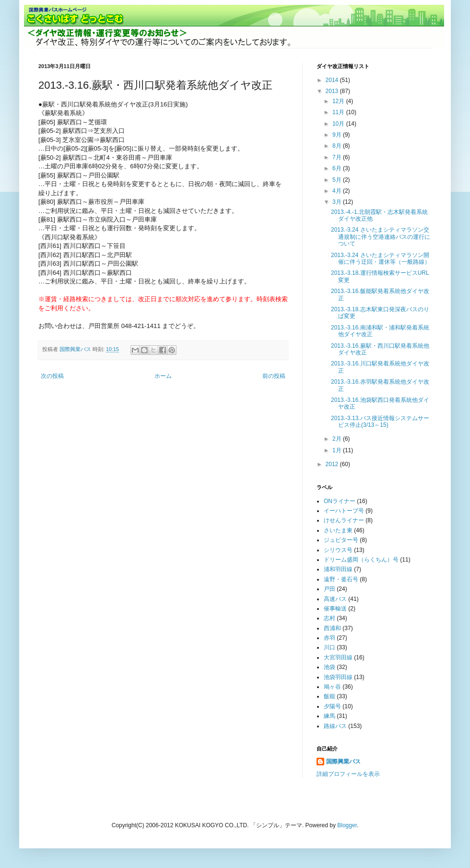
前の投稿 (274, 376)
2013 (333, 91)
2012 (333, 464)
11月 (339, 112)
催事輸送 (335, 609)
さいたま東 (338, 530)
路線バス (335, 726)
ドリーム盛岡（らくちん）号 (361, 560)
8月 (338, 146)
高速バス (335, 599)
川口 (329, 647)
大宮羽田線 (338, 657)
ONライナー (340, 501)
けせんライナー (344, 520)
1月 (338, 450)
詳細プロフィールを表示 (348, 774)
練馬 (329, 716)
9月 (338, 135)
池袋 (329, 667)
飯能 (329, 696)
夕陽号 (332, 706)
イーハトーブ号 (344, 511)
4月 (338, 191)
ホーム (163, 376)
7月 (338, 157)
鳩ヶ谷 (332, 687)
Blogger (347, 825)
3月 (338, 202)
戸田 (329, 589)
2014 (333, 80)
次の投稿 (52, 376)
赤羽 (329, 638)
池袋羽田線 (338, 677)
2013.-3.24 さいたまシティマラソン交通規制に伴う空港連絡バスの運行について (381, 237)
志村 (329, 618)
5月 (338, 180)
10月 (339, 124)
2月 (338, 439)
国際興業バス (76, 349)
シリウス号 (338, 550)
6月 (338, 168)
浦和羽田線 (338, 569)
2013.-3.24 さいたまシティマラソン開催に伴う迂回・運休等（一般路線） (381, 258)
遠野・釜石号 (341, 579)
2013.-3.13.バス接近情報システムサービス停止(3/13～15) (380, 422)
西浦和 (332, 628)
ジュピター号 (341, 540)
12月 (339, 101)
